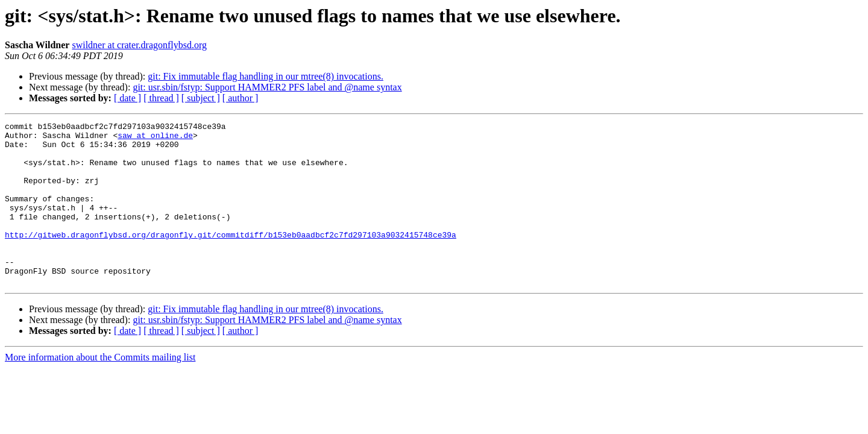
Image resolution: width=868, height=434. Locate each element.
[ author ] (241, 98)
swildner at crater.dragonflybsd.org (139, 45)
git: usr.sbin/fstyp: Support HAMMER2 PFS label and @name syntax (267, 87)
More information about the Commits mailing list (100, 390)
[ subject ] (201, 98)
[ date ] (127, 98)
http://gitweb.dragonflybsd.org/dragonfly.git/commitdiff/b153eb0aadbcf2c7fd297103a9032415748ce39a (231, 258)
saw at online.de (155, 139)
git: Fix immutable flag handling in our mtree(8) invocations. (266, 76)
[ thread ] (161, 98)
